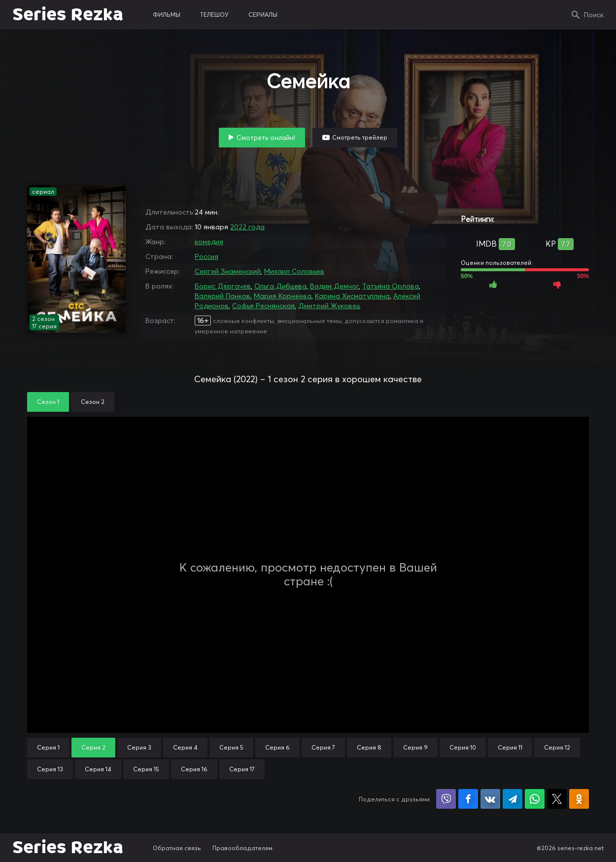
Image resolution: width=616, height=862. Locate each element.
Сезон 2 (93, 402)
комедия (209, 242)
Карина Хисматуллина (352, 296)
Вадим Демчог (334, 286)
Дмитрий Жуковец (329, 306)
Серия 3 (139, 747)
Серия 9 (415, 747)
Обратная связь (177, 848)
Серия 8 (369, 747)
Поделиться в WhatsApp (535, 799)
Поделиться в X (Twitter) (557, 799)
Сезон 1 (48, 402)
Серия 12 (557, 747)
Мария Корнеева (283, 296)
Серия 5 (231, 747)
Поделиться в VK (490, 799)
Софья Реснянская (263, 306)
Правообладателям (242, 848)
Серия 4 (185, 747)
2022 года (247, 227)
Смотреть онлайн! (266, 138)
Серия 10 (463, 747)
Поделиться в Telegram (513, 799)
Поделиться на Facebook (468, 799)
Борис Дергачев (223, 286)
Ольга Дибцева (280, 286)
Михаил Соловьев (294, 271)
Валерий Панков (222, 296)
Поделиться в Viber (446, 799)
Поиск (594, 15)
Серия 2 (93, 747)
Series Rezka (68, 15)
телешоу (214, 15)
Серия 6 (277, 747)
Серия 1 (48, 747)
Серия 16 (194, 769)
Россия (206, 256)
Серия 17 (242, 769)
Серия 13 (50, 769)
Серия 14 (98, 769)
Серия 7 (323, 747)
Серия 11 (510, 747)
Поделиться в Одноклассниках (579, 799)
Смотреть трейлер (360, 137)
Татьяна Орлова (391, 286)
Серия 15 (146, 769)
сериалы (263, 15)
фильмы (167, 15)
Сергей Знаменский (228, 271)
